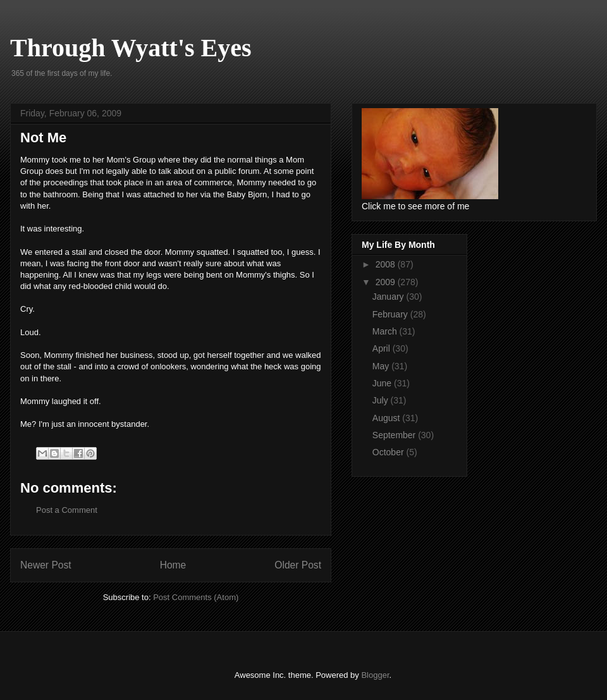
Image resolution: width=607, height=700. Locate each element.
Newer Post (46, 565)
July (382, 400)
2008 (387, 264)
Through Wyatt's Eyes (131, 48)
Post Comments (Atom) (196, 597)
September (395, 435)
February (391, 314)
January (389, 297)
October (389, 452)
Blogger (375, 675)
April (383, 348)
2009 (387, 282)
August (387, 418)
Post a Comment (67, 510)
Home (173, 565)
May (382, 366)
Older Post (298, 565)
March (386, 331)
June (383, 383)
